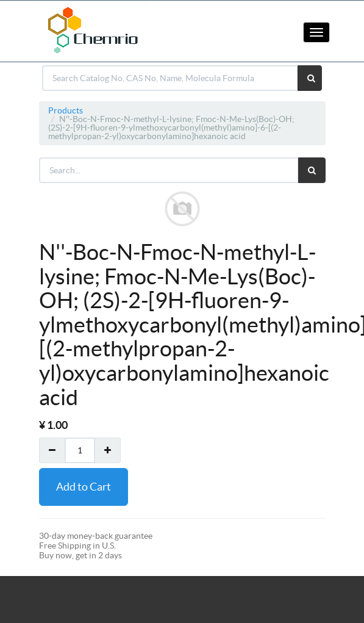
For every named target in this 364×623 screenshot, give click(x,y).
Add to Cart (84, 487)
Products (66, 110)
